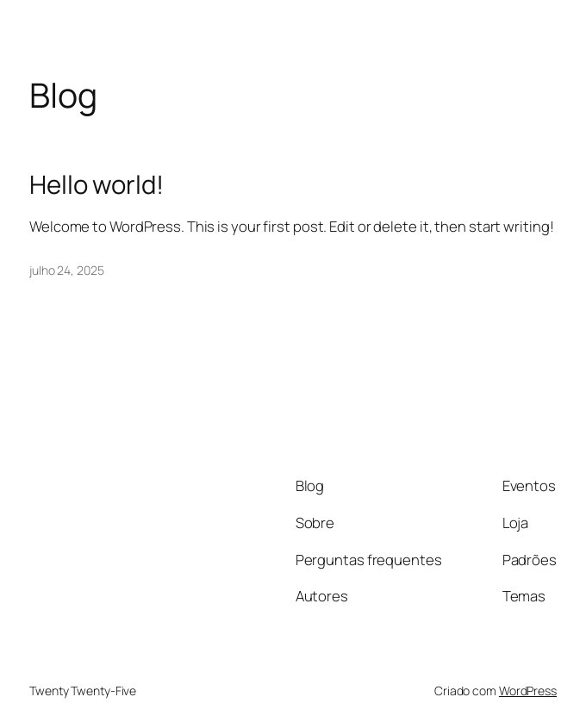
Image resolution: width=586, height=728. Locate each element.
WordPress (528, 691)
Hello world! (97, 185)
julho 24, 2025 (67, 270)
